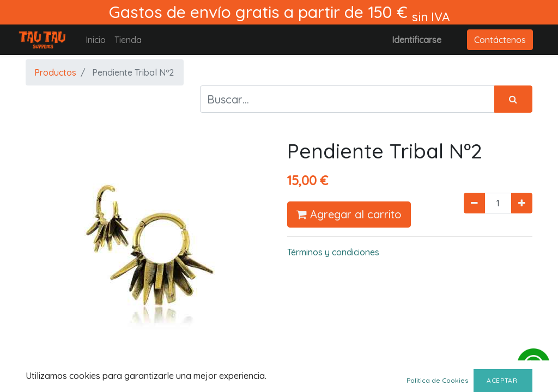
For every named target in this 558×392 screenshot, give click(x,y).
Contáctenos (500, 40)
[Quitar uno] (474, 203)
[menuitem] (96, 40)
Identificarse (417, 40)
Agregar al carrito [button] (349, 214)
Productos (55, 72)
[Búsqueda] (513, 99)
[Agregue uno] (522, 203)
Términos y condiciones (333, 252)
